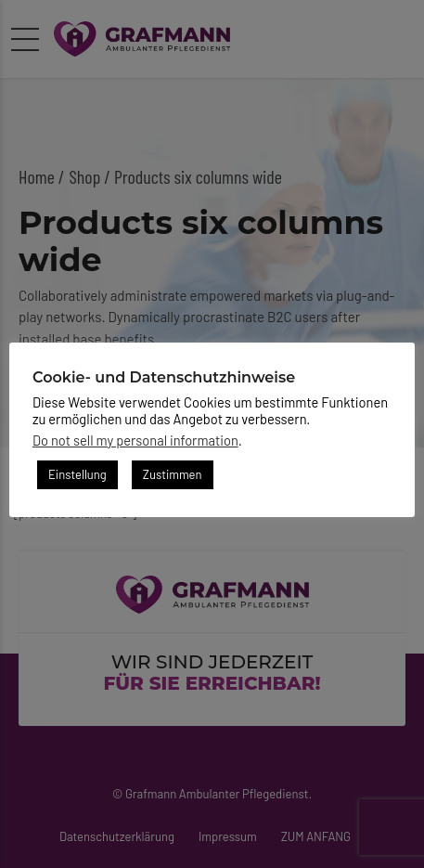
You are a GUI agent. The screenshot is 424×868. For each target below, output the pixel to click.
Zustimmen (173, 474)
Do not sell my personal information (135, 440)
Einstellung (77, 474)
